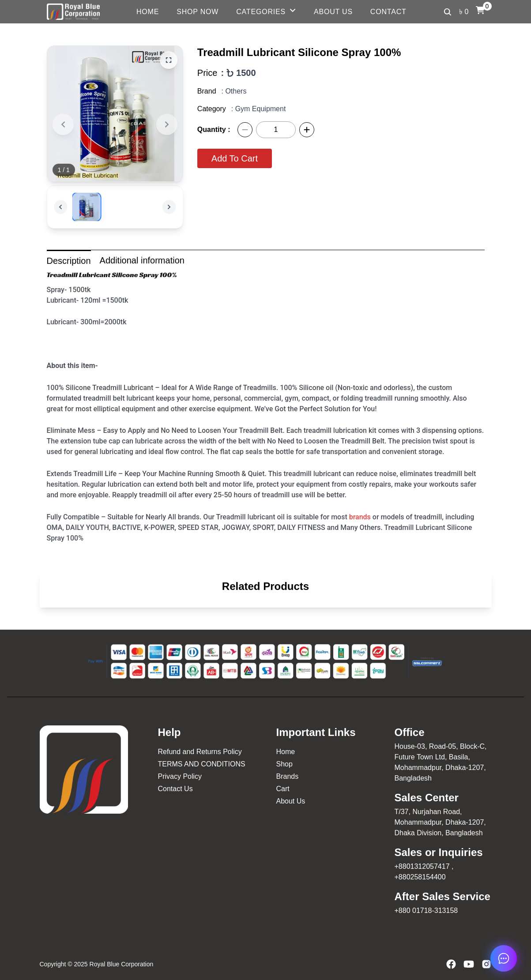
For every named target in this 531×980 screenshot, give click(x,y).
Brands (288, 776)
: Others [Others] (234, 91)
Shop (284, 764)
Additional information (142, 260)
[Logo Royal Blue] (73, 12)
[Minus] (245, 130)
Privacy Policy (180, 776)
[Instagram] (486, 964)
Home (148, 12)
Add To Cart (235, 158)
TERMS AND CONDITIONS (202, 764)
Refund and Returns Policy (200, 752)
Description (69, 261)
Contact (388, 12)
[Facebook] (451, 964)
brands (360, 517)
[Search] (448, 12)
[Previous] (63, 124)
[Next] (167, 124)
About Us (333, 12)
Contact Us (175, 789)
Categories (261, 12)
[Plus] (307, 130)
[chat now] (504, 958)
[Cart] (480, 10)
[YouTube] (469, 964)
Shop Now (198, 12)
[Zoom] (169, 60)
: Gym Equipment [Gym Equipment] (259, 109)
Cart (283, 789)
